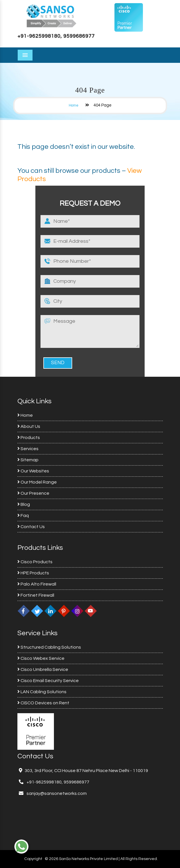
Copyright (33, 859)
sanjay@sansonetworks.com (56, 793)
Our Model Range (37, 482)
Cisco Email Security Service (48, 681)
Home (74, 105)
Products (29, 438)
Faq (23, 516)
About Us (29, 426)
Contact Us (31, 527)
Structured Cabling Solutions (49, 647)
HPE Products (33, 573)
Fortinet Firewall (36, 595)
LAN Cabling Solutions (42, 692)
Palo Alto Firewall (37, 584)
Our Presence (33, 493)
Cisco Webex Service (41, 658)
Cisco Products (35, 562)
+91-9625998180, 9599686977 (56, 36)
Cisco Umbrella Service (43, 669)
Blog (24, 504)
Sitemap (28, 460)
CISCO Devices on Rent (43, 703)
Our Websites (33, 471)
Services (28, 449)
